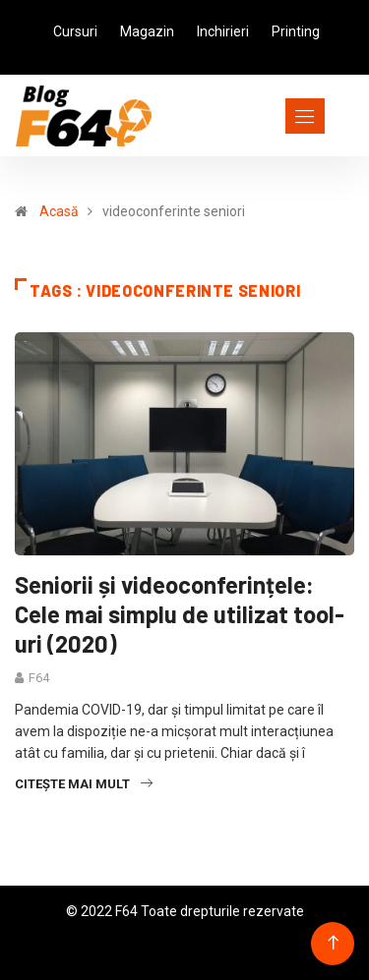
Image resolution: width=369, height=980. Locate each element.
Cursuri (75, 31)
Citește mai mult (84, 784)
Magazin (147, 31)
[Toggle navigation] (269, 116)
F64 (39, 678)
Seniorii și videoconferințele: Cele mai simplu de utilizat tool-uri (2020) (180, 614)
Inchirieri (223, 31)
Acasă (59, 211)
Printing (296, 31)
